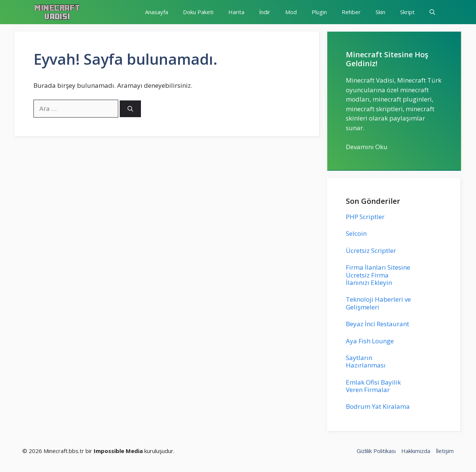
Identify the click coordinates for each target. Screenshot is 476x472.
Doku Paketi (198, 12)
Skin (380, 12)
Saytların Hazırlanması (366, 361)
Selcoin (356, 233)
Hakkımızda (416, 451)
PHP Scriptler (365, 217)
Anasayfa (157, 12)
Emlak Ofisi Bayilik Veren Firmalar (373, 386)
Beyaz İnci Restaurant (377, 324)
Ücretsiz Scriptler (371, 251)
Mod (291, 12)
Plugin (319, 12)
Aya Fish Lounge (370, 341)
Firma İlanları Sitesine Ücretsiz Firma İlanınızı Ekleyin (378, 275)
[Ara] (130, 109)
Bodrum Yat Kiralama (378, 406)
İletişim (445, 451)
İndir (265, 12)
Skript (407, 12)
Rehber (351, 12)
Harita (236, 12)
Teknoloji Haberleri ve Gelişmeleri (378, 303)
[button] (432, 12)
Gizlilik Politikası (376, 451)
